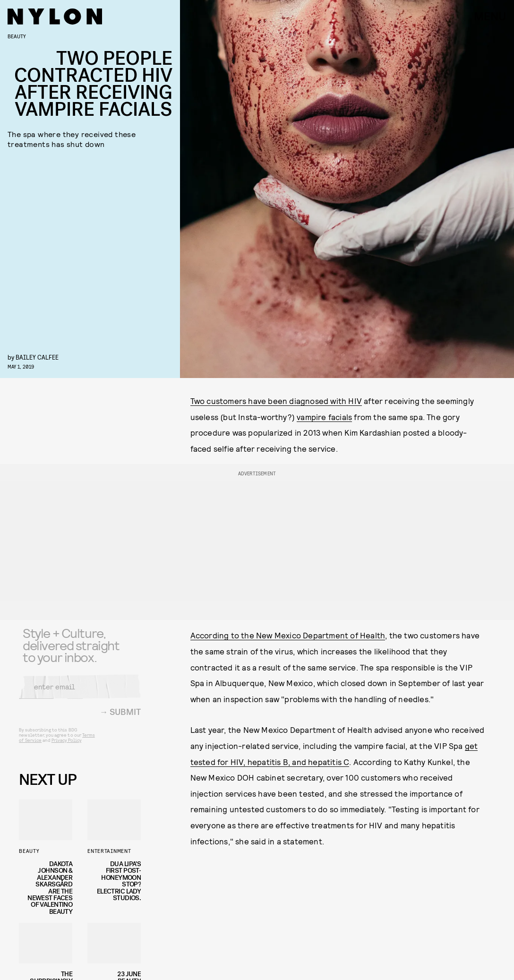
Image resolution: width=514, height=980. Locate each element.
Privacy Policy (66, 746)
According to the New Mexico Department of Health (288, 635)
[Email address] (80, 693)
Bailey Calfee (37, 357)
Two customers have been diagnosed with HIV (276, 401)
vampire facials (324, 417)
